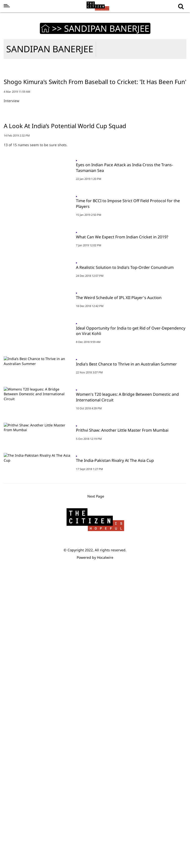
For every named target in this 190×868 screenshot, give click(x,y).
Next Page (96, 795)
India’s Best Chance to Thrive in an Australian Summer (126, 595)
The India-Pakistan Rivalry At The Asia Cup (115, 741)
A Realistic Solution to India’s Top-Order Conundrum (125, 449)
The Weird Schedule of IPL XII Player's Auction (119, 498)
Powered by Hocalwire (95, 855)
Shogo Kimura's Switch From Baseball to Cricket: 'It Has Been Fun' (95, 151)
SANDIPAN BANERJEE (50, 49)
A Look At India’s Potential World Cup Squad (65, 265)
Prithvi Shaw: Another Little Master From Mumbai (122, 692)
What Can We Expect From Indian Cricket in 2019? (122, 401)
